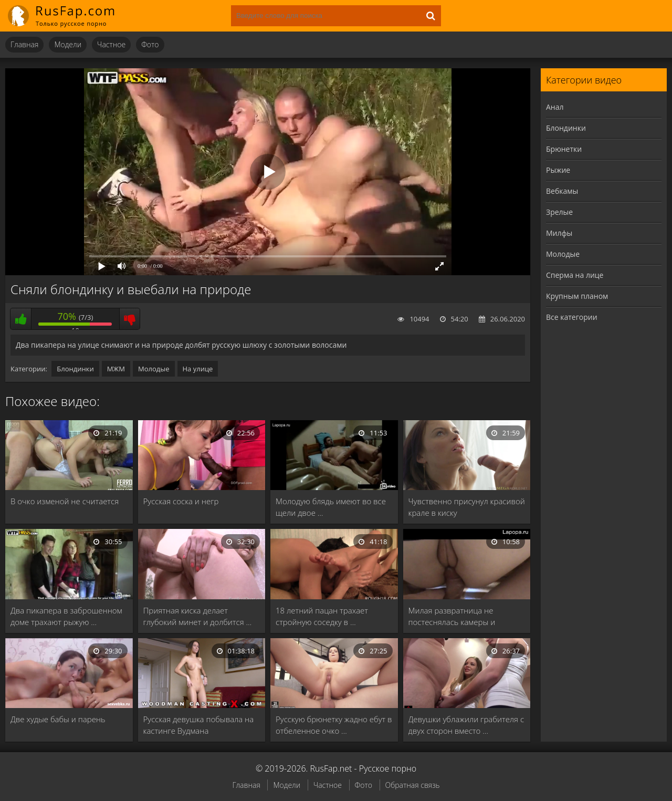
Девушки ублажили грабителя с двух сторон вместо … (466, 725)
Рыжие (558, 170)
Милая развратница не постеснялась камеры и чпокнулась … (452, 616)
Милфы (559, 233)
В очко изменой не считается (65, 501)
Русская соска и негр (181, 501)
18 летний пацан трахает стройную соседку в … (322, 616)
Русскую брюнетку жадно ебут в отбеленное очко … (334, 725)
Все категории (572, 317)
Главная (24, 44)
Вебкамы (562, 191)
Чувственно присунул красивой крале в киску (467, 507)
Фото (150, 44)
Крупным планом (577, 296)
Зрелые (559, 212)
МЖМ (116, 369)
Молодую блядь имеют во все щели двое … (331, 507)
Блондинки (75, 369)
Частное (111, 44)
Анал (555, 107)
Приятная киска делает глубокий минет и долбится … (198, 616)
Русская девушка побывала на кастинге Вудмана (199, 725)
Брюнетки (564, 149)
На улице (198, 369)
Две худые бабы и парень (58, 719)
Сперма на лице (575, 275)
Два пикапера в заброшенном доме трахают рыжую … (66, 616)
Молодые (154, 369)
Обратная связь (413, 785)
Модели (68, 44)
